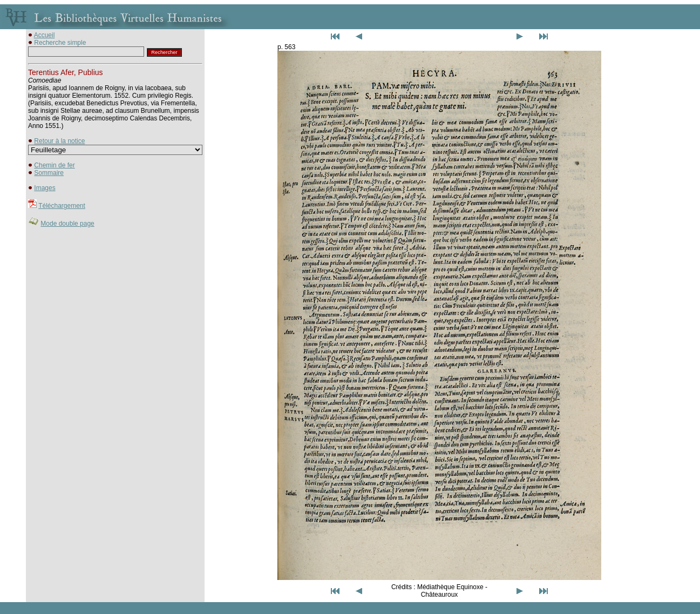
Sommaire (49, 173)
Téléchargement (62, 206)
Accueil (45, 35)
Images (45, 188)
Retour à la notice (59, 141)
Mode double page (67, 224)
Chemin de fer (54, 165)
